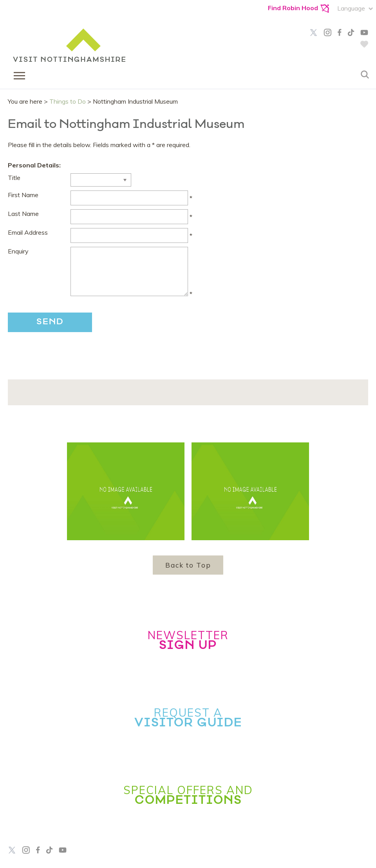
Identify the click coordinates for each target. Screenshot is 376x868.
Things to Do (68, 101)
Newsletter (188, 640)
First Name (23, 195)
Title (14, 178)
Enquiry (18, 251)
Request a (188, 717)
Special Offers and (188, 795)
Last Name (23, 214)
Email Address (28, 232)
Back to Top (188, 565)
